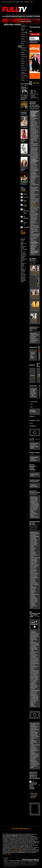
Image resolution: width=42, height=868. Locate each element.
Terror (23, 59)
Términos (36, 861)
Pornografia (24, 122)
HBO (39, 376)
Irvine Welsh (32, 318)
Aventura (23, 41)
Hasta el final (25, 206)
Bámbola (25, 197)
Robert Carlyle (38, 282)
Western (23, 61)
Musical (23, 78)
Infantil (39, 17)
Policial (23, 39)
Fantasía (23, 68)
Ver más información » (21, 828)
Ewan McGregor (32, 270)
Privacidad (30, 861)
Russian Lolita (24, 136)
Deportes (28, 17)
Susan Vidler (32, 306)
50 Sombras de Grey (24, 93)
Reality (14, 17)
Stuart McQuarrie (38, 306)
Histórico (23, 37)
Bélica (23, 43)
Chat (14, 2)
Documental (24, 76)
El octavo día (25, 223)
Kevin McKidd (38, 270)
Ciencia (35, 17)
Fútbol (22, 2)
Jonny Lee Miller (36, 271)
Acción (23, 34)
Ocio (31, 17)
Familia (23, 63)
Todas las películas (23, 26)
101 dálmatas (25, 217)
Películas (4, 17)
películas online (12, 24)
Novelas (11, 17)
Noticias (18, 17)
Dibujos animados (23, 73)
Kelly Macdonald (32, 294)
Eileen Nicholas (38, 294)
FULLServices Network (32, 859)
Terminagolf (25, 227)
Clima (31, 2)
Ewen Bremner (34, 270)
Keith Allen (36, 318)
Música (21, 17)
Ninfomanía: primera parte (24, 164)
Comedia (23, 50)
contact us (9, 854)
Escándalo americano (24, 108)
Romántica (24, 57)
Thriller (23, 52)
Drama (23, 46)
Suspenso (24, 54)
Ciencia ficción (23, 29)
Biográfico (24, 48)
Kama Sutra (25, 201)
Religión (23, 80)
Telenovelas (9, 2)
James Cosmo (36, 294)
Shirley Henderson (36, 306)
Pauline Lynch (34, 306)
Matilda (25, 194)
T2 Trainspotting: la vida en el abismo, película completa (33, 785)
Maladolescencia (24, 150)
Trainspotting (33, 43)
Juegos (18, 2)
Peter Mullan (34, 294)
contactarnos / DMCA (17, 850)
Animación (24, 70)
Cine (25, 17)
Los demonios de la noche (25, 212)
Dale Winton (34, 318)
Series (7, 17)
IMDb (34, 795)
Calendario (27, 2)
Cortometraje (24, 32)
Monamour (24, 179)
